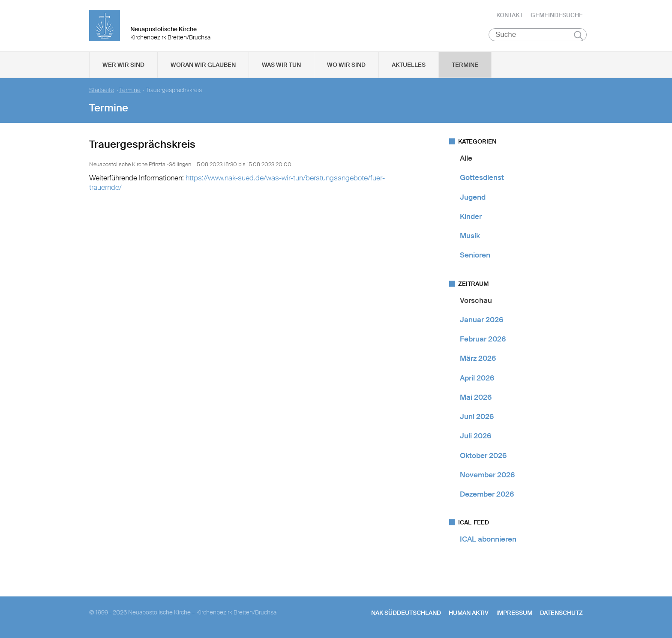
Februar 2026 (483, 339)
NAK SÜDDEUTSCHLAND (406, 613)
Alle (466, 158)
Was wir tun (281, 65)
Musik (470, 236)
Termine (465, 65)
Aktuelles (409, 65)
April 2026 (477, 378)
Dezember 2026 (487, 494)
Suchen (578, 35)
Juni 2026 (477, 416)
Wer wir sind (123, 65)
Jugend (473, 197)
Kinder (471, 216)
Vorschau (476, 300)
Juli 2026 (475, 436)
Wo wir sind (346, 65)
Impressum (514, 613)
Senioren (475, 255)
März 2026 (478, 358)
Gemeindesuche (557, 15)
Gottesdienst (482, 177)
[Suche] (538, 35)
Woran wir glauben (203, 65)
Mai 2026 (476, 397)
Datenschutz (561, 613)
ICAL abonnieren (488, 539)
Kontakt (510, 15)
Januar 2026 (481, 320)
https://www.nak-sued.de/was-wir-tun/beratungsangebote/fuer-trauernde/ (237, 182)
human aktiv (469, 613)
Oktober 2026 (483, 455)
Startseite (102, 90)
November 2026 (487, 475)
